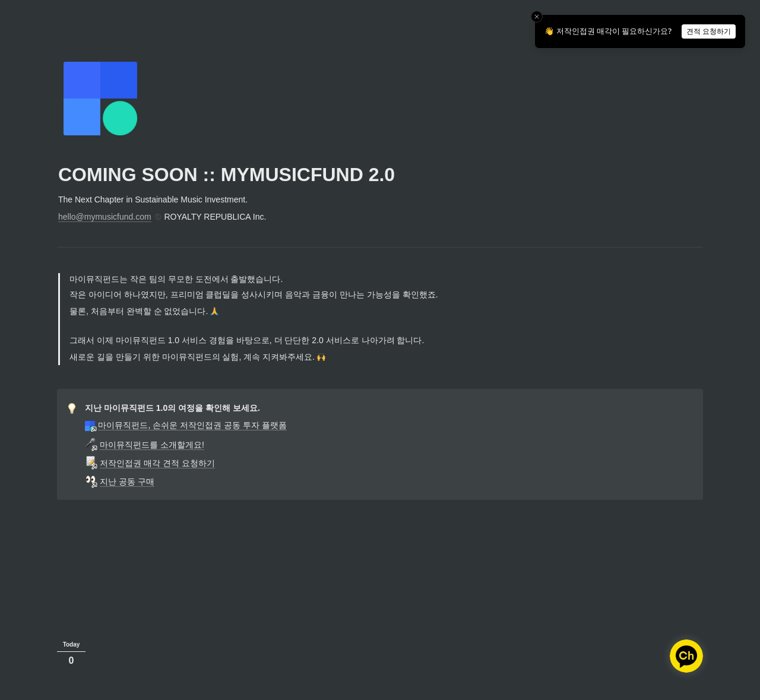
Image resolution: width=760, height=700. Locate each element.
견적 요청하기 (709, 31)
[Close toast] (537, 17)
